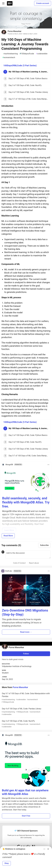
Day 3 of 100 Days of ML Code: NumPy (26, 724)
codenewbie (42, 54)
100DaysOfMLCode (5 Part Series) (20, 65)
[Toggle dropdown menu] (48, 465)
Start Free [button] (26, 816)
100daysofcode (27, 54)
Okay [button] (7, 863)
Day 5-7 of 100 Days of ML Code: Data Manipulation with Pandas (26, 698)
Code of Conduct (19, 563)
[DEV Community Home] (10, 3)
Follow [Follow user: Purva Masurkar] (26, 654)
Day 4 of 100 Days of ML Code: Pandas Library (26, 712)
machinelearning (10, 54)
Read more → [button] (26, 632)
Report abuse (34, 563)
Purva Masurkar (14, 31)
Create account (43, 3)
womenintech (9, 58)
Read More (8, 536)
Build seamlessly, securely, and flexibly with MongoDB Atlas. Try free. (26, 502)
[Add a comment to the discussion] (28, 554)
